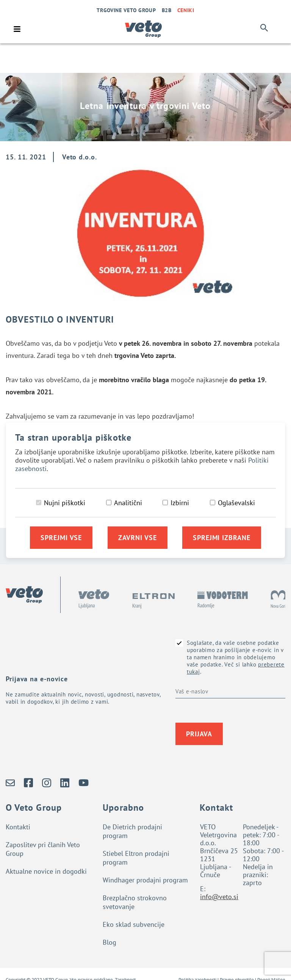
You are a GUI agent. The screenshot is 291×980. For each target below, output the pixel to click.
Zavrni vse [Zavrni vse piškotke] (138, 538)
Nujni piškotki (65, 503)
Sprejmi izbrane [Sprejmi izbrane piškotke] (222, 538)
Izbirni (180, 503)
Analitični (128, 503)
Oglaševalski (236, 503)
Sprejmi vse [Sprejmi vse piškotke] (61, 538)
